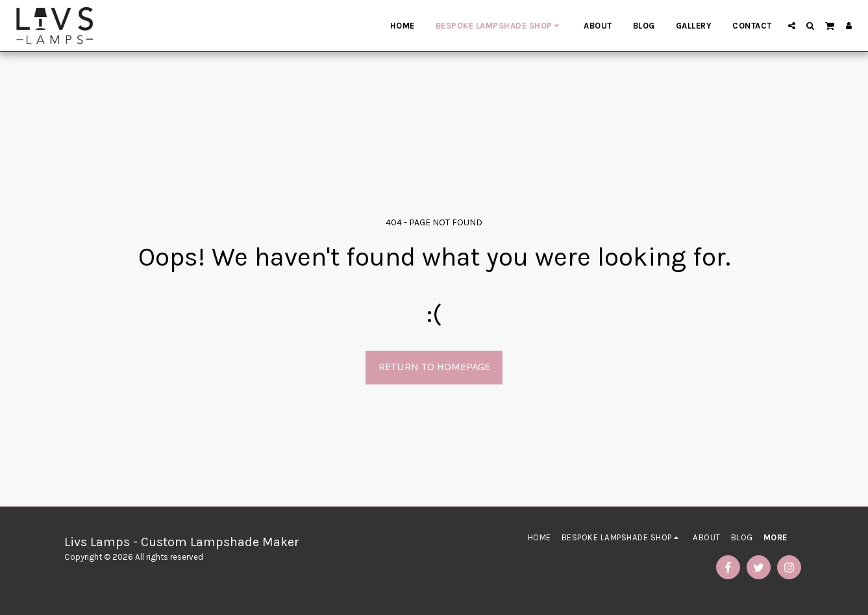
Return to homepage (434, 367)
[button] (792, 26)
